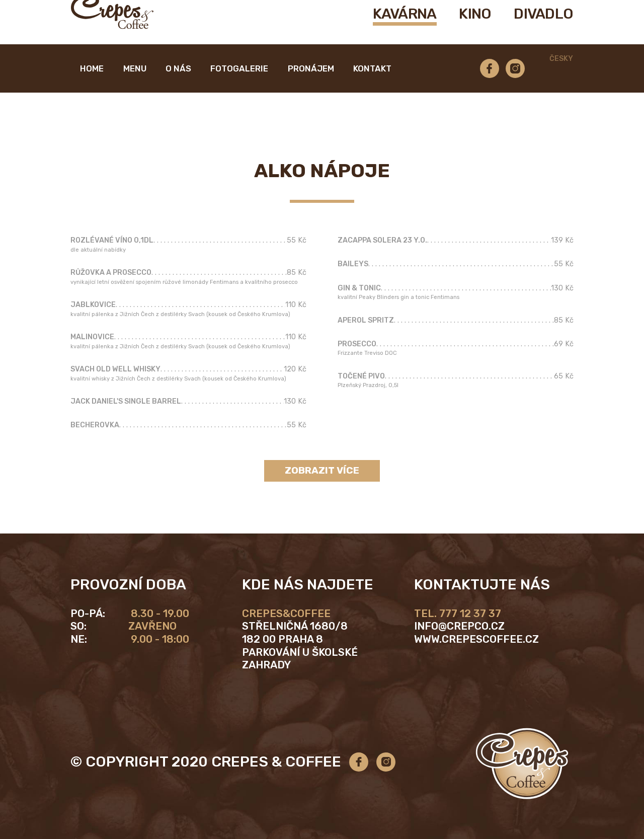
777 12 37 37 (470, 614)
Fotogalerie (239, 85)
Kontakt (372, 85)
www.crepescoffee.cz (476, 639)
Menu (135, 85)
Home (92, 85)
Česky (561, 76)
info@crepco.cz (459, 626)
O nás (178, 85)
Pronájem (311, 85)
